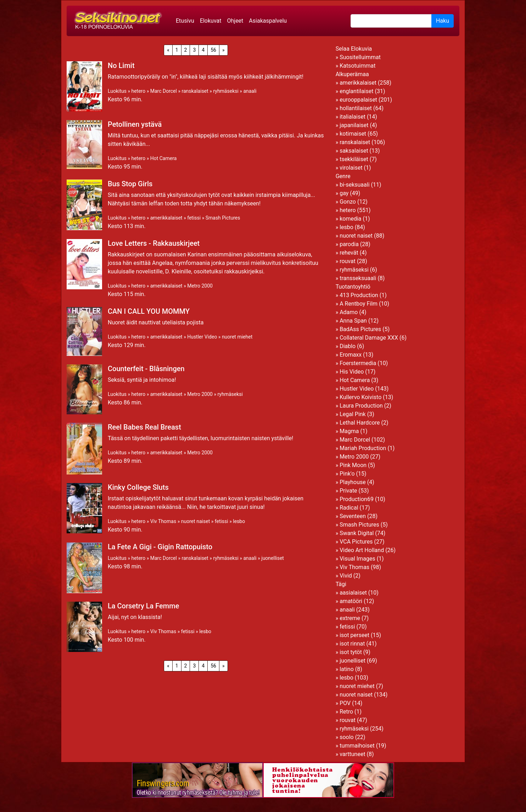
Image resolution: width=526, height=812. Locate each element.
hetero (138, 91)
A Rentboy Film (359, 304)
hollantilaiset (356, 108)
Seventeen (353, 516)
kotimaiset (353, 134)
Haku (443, 21)
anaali (250, 91)
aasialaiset (353, 593)
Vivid (346, 576)
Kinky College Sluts (138, 487)
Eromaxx (351, 355)
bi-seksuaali (354, 185)
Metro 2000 (200, 286)
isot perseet (354, 635)
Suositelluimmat (360, 57)
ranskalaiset (195, 91)
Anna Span (353, 321)
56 (213, 50)
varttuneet (352, 754)
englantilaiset (356, 91)
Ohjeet (235, 21)
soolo (347, 737)
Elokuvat (211, 21)
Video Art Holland (362, 550)
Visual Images (357, 559)
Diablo (348, 346)
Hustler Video (202, 337)
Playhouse (353, 482)
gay (344, 193)
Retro (346, 712)
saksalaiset (354, 151)
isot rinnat (352, 644)
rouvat (348, 261)
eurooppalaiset (358, 100)
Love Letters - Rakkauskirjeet (154, 243)
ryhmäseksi (226, 91)
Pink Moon (353, 465)
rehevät (349, 253)
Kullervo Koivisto (360, 397)
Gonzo (348, 202)
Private (348, 491)
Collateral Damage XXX (369, 338)
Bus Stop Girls (130, 184)
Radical (349, 508)
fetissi (194, 218)
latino (347, 669)
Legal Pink (353, 414)
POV (345, 703)
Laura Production (361, 406)
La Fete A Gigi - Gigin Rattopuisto (160, 547)
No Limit (121, 66)
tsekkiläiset (354, 159)
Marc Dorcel (164, 91)
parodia (349, 244)
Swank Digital (357, 533)
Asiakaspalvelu (268, 21)
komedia (350, 219)
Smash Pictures (223, 218)
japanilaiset (354, 125)
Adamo (349, 312)
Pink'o (347, 474)
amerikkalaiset (166, 218)
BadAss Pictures (360, 329)
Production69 (357, 499)
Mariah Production (363, 448)
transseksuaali (358, 278)
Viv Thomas (163, 521)
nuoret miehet (237, 337)
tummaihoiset (357, 746)
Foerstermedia (358, 363)
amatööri (351, 601)
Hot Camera (164, 158)
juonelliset (273, 558)
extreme (350, 618)
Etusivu (185, 21)
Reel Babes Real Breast (144, 427)
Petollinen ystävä (135, 124)
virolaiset (351, 168)
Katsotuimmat (357, 66)
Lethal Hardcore (360, 423)
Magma (349, 431)
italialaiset (352, 117)
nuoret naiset (196, 521)
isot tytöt (351, 652)
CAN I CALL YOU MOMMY (149, 311)
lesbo (239, 521)
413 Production (359, 295)
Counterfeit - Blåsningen (146, 369)
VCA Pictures (356, 542)
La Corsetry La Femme (143, 606)
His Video (352, 372)
